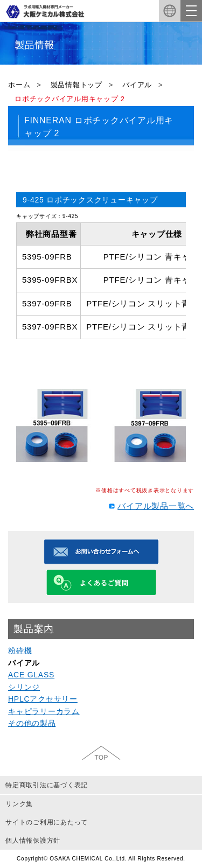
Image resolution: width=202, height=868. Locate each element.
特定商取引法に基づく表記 (47, 785)
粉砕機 (20, 650)
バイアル (137, 85)
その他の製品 (32, 723)
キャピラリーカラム (44, 711)
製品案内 (34, 629)
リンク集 (19, 804)
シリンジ (24, 687)
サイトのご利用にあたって (47, 822)
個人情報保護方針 (33, 841)
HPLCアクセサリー (43, 699)
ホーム (19, 85)
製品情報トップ (76, 85)
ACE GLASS (31, 675)
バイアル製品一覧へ (156, 506)
